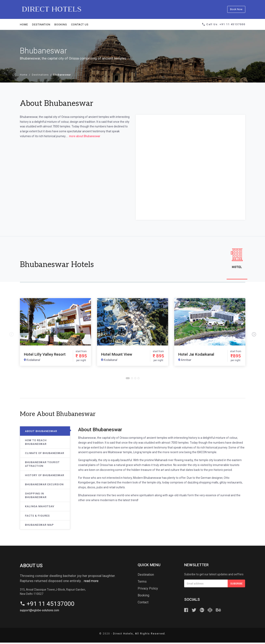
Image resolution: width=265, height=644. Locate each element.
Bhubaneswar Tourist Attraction (42, 466)
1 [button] (128, 380)
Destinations (40, 75)
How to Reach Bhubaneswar (36, 444)
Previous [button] (11, 336)
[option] (55, 333)
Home (24, 24)
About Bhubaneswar (41, 433)
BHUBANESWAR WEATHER (75, 159)
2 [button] (132, 380)
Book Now (236, 9)
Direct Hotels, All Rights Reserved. (140, 635)
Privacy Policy (148, 590)
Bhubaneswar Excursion (44, 486)
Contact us (80, 24)
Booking (61, 24)
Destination (41, 24)
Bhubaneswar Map (39, 526)
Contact (143, 604)
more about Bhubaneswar (85, 136)
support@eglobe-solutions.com (40, 612)
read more (92, 582)
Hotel (236, 259)
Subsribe (236, 585)
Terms (142, 583)
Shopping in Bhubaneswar (36, 497)
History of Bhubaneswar (45, 477)
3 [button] (135, 380)
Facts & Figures (37, 517)
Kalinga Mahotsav (40, 508)
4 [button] (139, 380)
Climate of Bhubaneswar (45, 454)
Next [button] (254, 336)
